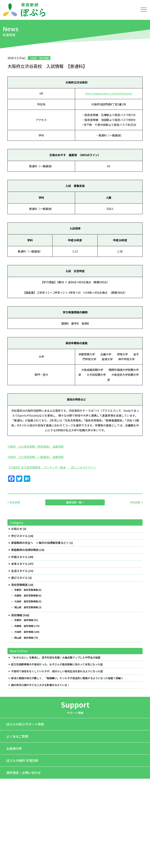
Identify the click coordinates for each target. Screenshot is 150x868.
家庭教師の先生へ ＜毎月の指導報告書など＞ (40, 543)
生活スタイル (19, 571)
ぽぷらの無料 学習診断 (22, 760)
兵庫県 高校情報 (24, 626)
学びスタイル (19, 536)
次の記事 (135, 502)
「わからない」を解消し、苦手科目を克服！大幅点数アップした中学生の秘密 (56, 658)
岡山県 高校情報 (24, 638)
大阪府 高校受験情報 (26, 601)
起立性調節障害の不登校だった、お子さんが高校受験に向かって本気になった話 (57, 664)
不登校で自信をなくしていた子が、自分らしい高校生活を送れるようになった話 (57, 671)
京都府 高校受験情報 (26, 590)
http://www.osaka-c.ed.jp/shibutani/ (109, 93)
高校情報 (17, 615)
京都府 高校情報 (24, 620)
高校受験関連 (19, 585)
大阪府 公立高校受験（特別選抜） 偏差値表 (36, 446)
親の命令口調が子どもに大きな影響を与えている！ (40, 685)
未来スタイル (19, 564)
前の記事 (15, 502)
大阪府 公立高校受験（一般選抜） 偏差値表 (36, 457)
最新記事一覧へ (75, 502)
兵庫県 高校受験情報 (26, 595)
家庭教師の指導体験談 (25, 550)
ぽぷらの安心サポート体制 (25, 724)
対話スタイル (19, 557)
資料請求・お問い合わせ (24, 773)
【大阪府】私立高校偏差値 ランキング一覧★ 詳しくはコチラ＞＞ (52, 467)
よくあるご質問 (17, 736)
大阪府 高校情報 (24, 632)
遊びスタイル (19, 578)
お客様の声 (14, 748)
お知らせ (17, 529)
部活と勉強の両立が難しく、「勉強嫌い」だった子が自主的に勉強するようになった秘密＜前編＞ (67, 678)
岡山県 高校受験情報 (26, 607)
